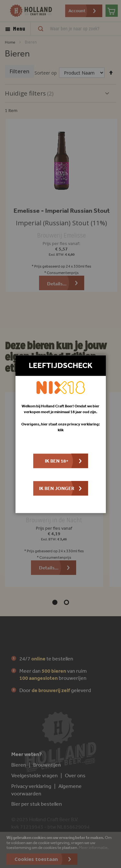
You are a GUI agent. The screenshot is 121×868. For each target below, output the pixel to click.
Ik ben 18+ (57, 461)
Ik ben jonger (57, 488)
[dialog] (60, 434)
